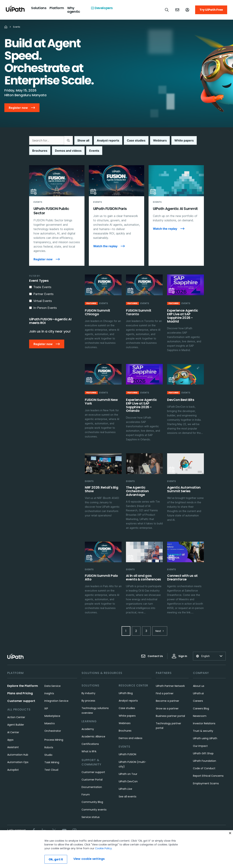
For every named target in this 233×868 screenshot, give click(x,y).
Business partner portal (170, 716)
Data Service (53, 686)
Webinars (125, 723)
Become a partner (167, 701)
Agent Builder (16, 725)
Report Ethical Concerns (208, 776)
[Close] (230, 833)
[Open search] (167, 10)
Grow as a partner (167, 708)
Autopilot (13, 770)
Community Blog (92, 802)
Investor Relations (204, 723)
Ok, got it (56, 859)
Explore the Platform (23, 686)
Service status (91, 817)
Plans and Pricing (20, 693)
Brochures (125, 731)
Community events (94, 810)
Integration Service (56, 701)
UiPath (125, 789)
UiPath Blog (126, 693)
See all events (128, 797)
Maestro (50, 723)
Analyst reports (128, 701)
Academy (88, 729)
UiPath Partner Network (170, 686)
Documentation (92, 787)
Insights (49, 693)
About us (199, 686)
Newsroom (200, 716)
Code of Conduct (204, 768)
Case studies (127, 708)
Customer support (21, 701)
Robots (49, 747)
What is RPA (89, 751)
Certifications (90, 744)
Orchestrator (53, 731)
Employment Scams (206, 783)
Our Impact (200, 746)
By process (88, 701)
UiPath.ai (198, 693)
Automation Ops (18, 762)
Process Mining (54, 740)
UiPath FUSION (127, 754)
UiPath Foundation (205, 761)
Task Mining (52, 762)
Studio (48, 755)
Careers (198, 701)
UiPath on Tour (128, 774)
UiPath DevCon (128, 781)
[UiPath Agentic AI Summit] (176, 215)
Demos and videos (131, 738)
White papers (127, 716)
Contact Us (152, 656)
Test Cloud (51, 770)
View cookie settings (89, 859)
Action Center (16, 717)
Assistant (13, 747)
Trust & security (203, 731)
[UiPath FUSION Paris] (116, 215)
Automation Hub (18, 755)
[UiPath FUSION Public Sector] (57, 215)
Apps (10, 740)
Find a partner (165, 693)
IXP (46, 708)
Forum (86, 795)
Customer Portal (92, 780)
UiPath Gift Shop (203, 753)
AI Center (13, 732)
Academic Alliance (93, 736)
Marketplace (52, 716)
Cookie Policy (103, 848)
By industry (88, 693)
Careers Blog (201, 708)
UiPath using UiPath (205, 738)
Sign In (179, 656)
